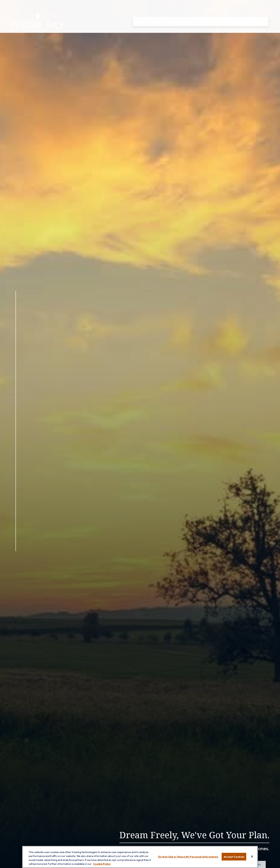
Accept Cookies (234, 857)
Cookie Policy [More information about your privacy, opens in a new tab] (102, 864)
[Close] (252, 857)
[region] (140, 857)
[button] (139, 11)
